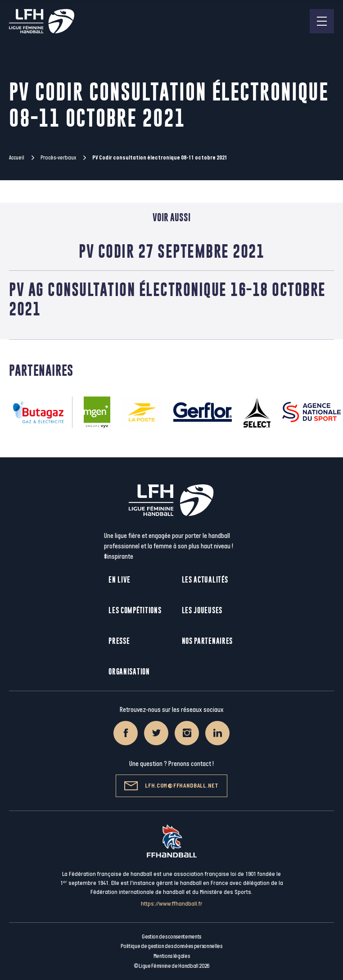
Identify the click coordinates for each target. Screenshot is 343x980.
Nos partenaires (208, 641)
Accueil (17, 158)
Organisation (129, 672)
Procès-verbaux (58, 158)
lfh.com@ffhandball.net (171, 786)
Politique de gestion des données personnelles (171, 946)
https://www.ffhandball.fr (172, 904)
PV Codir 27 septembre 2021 (171, 251)
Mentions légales (172, 956)
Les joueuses (202, 610)
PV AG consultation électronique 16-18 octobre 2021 (167, 299)
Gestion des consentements (171, 937)
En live (120, 580)
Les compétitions (135, 610)
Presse (119, 641)
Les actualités (205, 580)
